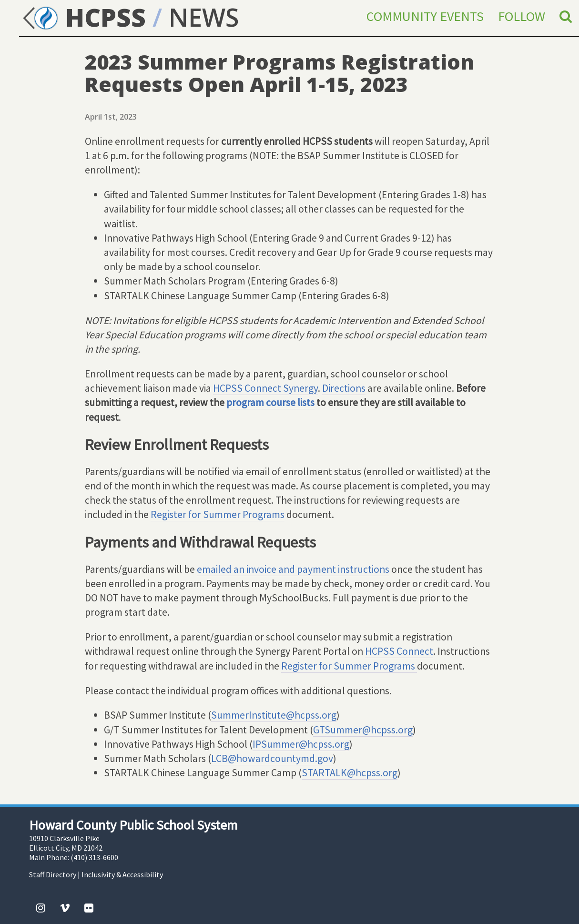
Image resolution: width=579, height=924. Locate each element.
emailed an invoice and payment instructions (293, 569)
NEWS (204, 17)
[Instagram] (41, 908)
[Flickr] (89, 908)
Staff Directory (53, 874)
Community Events (425, 16)
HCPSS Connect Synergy (265, 388)
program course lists (270, 402)
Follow (522, 16)
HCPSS (82, 17)
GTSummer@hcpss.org (363, 730)
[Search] (566, 16)
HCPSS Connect (399, 651)
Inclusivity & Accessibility (122, 874)
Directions (344, 388)
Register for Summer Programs (218, 514)
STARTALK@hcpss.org (350, 773)
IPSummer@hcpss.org (301, 744)
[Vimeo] (65, 908)
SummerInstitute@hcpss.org (274, 715)
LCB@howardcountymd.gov (272, 758)
